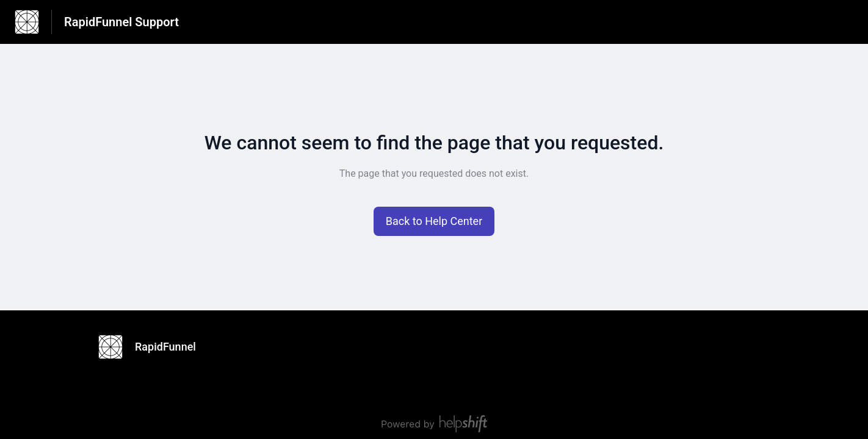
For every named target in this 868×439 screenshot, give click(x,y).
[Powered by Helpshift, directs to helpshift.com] (434, 424)
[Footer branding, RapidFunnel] (153, 347)
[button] (434, 221)
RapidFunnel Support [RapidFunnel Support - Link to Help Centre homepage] (121, 22)
